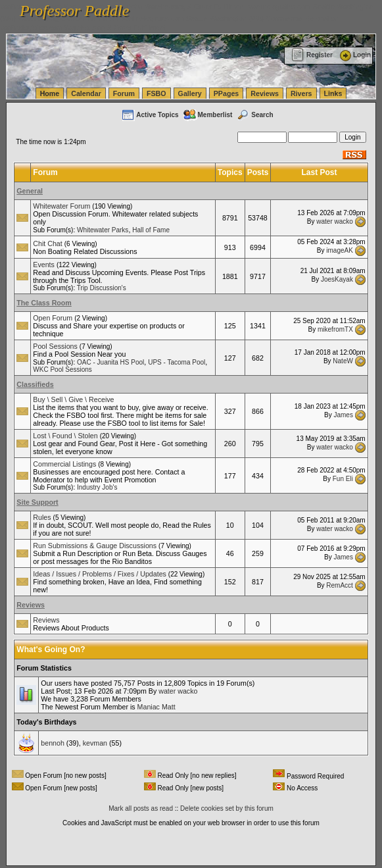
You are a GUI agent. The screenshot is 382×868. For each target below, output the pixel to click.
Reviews (265, 93)
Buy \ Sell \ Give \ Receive (73, 399)
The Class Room (44, 303)
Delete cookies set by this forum (227, 808)
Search (254, 115)
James (343, 414)
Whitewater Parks (103, 230)
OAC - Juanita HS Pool (110, 362)
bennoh (53, 743)
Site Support (37, 502)
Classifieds (35, 384)
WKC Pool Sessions (62, 370)
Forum (124, 93)
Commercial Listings (64, 464)
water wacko (335, 221)
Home (50, 93)
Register (312, 55)
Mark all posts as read (141, 808)
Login (354, 55)
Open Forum (53, 318)
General (30, 191)
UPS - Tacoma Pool (177, 362)
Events (44, 265)
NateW (343, 361)
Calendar (86, 93)
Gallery (190, 93)
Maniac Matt (156, 707)
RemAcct (340, 585)
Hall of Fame (151, 230)
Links (333, 93)
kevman (95, 743)
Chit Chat (47, 243)
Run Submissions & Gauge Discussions (95, 546)
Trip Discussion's (102, 288)
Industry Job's (97, 487)
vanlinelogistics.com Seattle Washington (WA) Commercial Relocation (230, 18)
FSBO (156, 93)
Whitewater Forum (61, 206)
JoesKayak (337, 279)
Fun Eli (343, 479)
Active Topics (150, 115)
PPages (227, 93)
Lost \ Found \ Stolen (65, 436)
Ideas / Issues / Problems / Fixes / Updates (100, 574)
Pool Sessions (55, 346)
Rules (42, 517)
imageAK (340, 250)
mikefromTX (335, 329)
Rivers (301, 93)
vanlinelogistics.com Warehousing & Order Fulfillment (83, 28)
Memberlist (208, 115)
